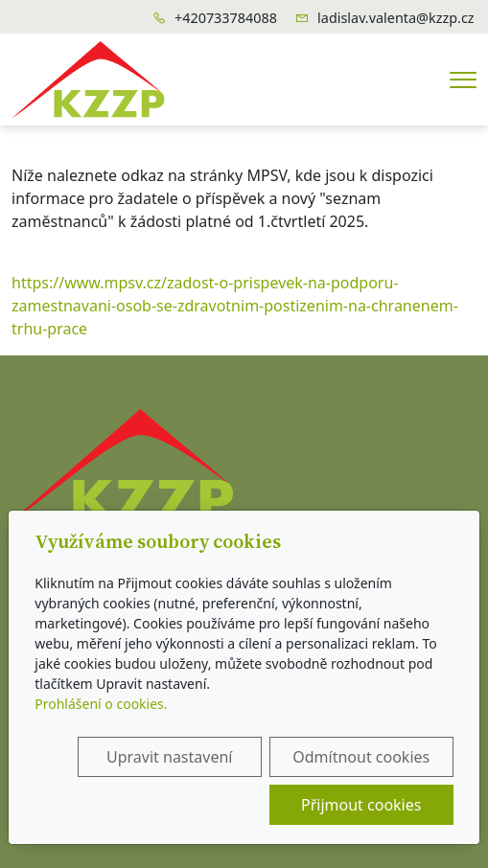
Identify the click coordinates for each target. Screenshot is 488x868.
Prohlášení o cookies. (101, 704)
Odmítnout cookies (361, 757)
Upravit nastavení (169, 757)
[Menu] (463, 80)
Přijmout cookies (361, 805)
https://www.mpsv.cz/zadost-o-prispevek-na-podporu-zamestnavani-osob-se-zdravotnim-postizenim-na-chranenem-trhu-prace (235, 306)
